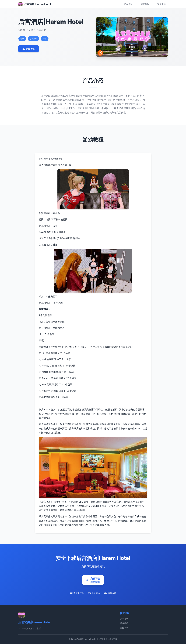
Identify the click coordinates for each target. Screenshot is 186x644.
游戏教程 (145, 4)
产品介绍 (128, 4)
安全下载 (162, 4)
